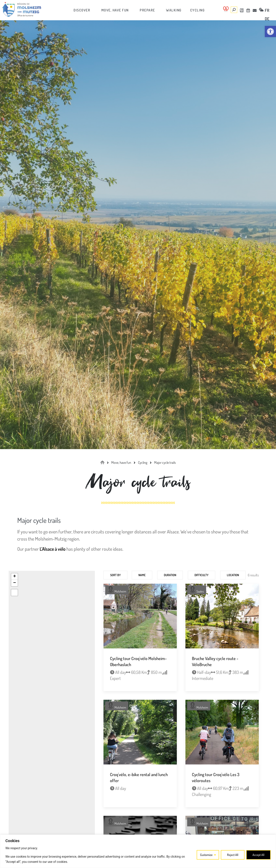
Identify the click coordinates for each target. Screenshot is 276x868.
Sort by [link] (115, 575)
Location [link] (233, 575)
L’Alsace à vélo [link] (53, 549)
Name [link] (142, 575)
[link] (270, 31)
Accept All (258, 855)
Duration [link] (170, 575)
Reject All (233, 855)
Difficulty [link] (202, 575)
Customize (206, 855)
